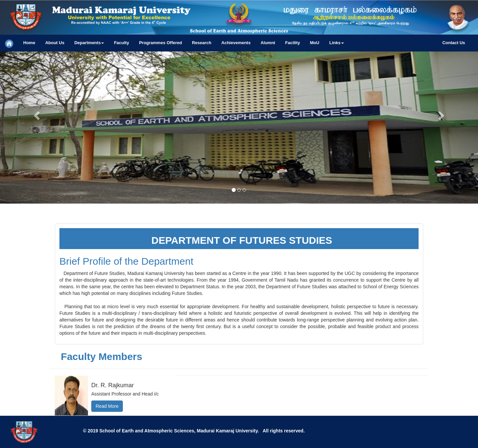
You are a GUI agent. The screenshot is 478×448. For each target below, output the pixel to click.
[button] (89, 43)
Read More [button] (107, 406)
